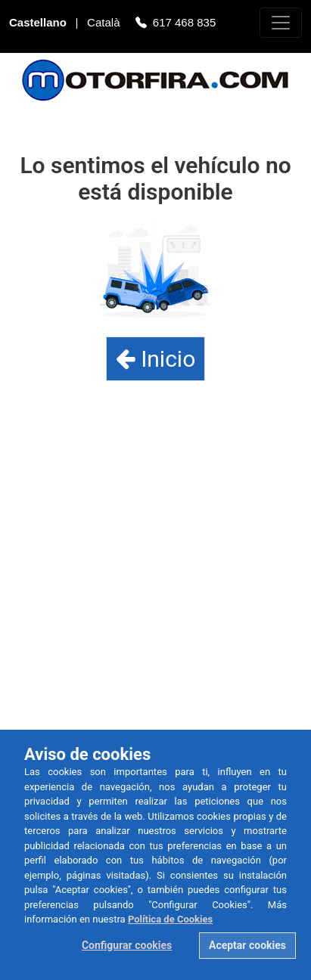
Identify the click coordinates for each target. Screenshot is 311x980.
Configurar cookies (127, 945)
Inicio (156, 359)
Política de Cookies (170, 919)
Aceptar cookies (247, 945)
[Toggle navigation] (281, 23)
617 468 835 (184, 24)
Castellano (39, 24)
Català (105, 24)
